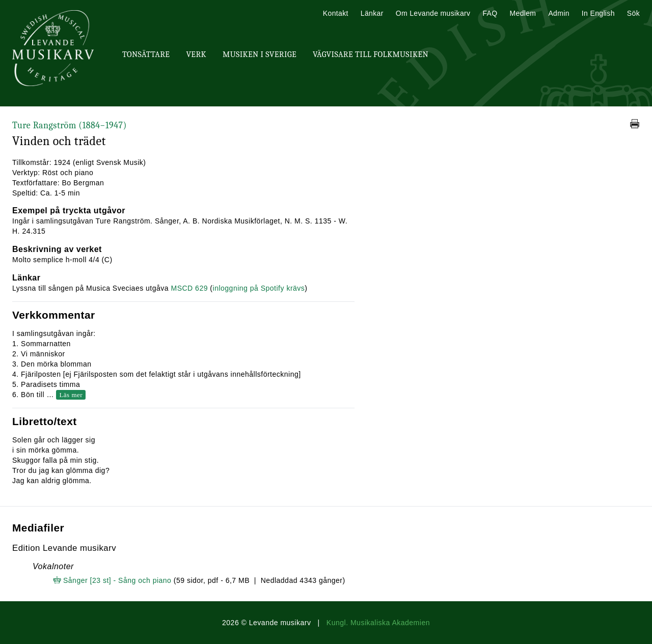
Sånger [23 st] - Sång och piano (117, 580)
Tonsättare (146, 54)
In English (598, 13)
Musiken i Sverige (260, 54)
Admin (559, 13)
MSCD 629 (189, 288)
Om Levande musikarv (433, 13)
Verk (196, 54)
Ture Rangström (70, 125)
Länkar (372, 13)
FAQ (490, 13)
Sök (633, 13)
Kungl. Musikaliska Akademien (378, 623)
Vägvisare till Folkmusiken (371, 54)
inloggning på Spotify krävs (259, 288)
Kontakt (336, 13)
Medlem (523, 13)
